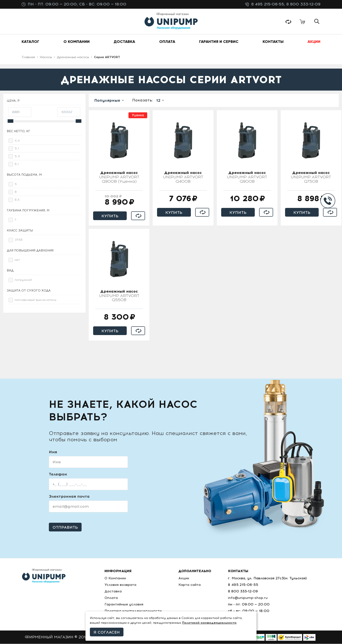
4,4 (17, 141)
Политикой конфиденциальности (209, 623)
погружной (23, 280)
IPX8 (19, 240)
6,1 (17, 164)
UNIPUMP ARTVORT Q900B (247, 177)
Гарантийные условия (124, 604)
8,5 (17, 200)
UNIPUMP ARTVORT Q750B (311, 177)
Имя (53, 452)
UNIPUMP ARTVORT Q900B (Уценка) (119, 177)
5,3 (17, 156)
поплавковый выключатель (36, 300)
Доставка (113, 591)
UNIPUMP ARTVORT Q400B (183, 177)
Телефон (58, 474)
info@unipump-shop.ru (248, 598)
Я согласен (107, 632)
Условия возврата (120, 585)
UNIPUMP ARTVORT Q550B (119, 296)
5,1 (17, 149)
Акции (185, 578)
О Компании (115, 578)
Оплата (111, 598)
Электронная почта (69, 497)
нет (17, 260)
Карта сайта (190, 585)
